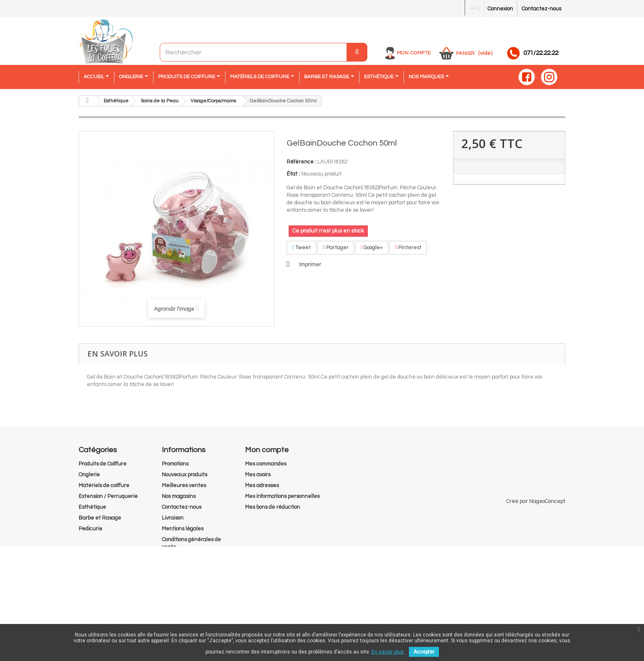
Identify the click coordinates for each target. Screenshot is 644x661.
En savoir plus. (388, 652)
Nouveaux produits (185, 475)
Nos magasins (179, 496)
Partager (336, 248)
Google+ (372, 248)
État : (293, 174)
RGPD (169, 579)
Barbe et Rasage (100, 518)
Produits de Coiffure (103, 464)
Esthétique (92, 507)
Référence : (301, 162)
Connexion (500, 9)
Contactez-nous (541, 9)
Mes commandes (266, 464)
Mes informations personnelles (282, 496)
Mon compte (414, 53)
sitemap (172, 601)
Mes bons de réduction (272, 507)
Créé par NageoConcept (536, 616)
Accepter (424, 652)
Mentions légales (183, 529)
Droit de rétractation (187, 590)
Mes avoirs (258, 475)
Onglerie (89, 475)
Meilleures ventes (184, 485)
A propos (172, 558)
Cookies (171, 569)
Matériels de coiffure (104, 485)
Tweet (301, 248)
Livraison (173, 518)
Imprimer (310, 265)
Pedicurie (90, 529)
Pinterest (408, 248)
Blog (474, 7)
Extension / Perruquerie (108, 496)
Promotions (175, 464)
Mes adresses (262, 485)
